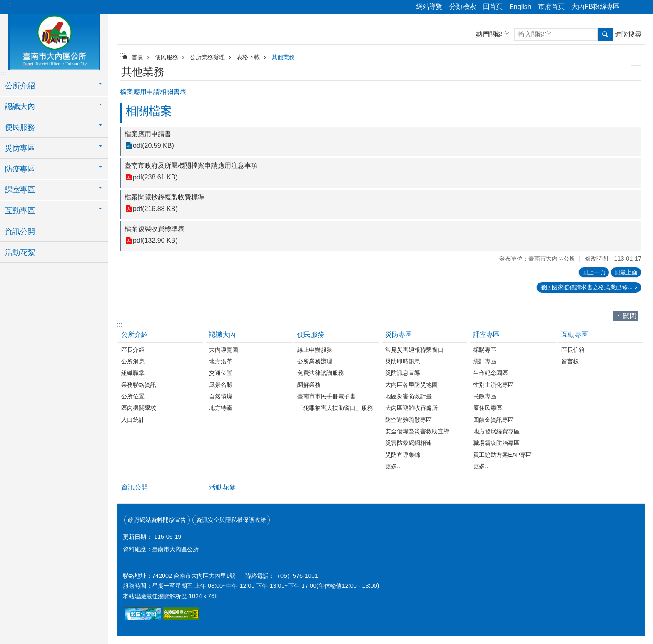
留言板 (570, 361)
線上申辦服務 (315, 350)
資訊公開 (20, 231)
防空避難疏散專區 (409, 420)
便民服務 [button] (20, 127)
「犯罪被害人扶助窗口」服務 (335, 408)
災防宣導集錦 (403, 455)
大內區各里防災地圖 (411, 385)
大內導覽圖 (224, 350)
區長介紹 (133, 350)
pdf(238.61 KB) (155, 177)
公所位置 (133, 396)
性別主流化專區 (493, 385)
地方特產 (221, 408)
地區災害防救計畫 (409, 396)
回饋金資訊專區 (493, 420)
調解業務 (309, 385)
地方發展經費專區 (496, 431)
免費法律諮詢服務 (321, 373)
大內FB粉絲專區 (596, 6)
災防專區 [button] (20, 148)
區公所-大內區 (54, 40)
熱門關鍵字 (493, 34)
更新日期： (137, 537)
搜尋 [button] (605, 35)
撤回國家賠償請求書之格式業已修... (586, 287)
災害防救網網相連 (409, 443)
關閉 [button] (630, 316)
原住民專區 (488, 408)
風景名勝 (221, 385)
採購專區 (485, 350)
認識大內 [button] (20, 107)
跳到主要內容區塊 (4, 4)
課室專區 (486, 334)
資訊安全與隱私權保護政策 (231, 520)
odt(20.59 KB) (153, 145)
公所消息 (133, 361)
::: (9, 5)
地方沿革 (221, 361)
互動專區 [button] (20, 211)
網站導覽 (429, 6)
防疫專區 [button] (20, 169)
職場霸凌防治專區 (496, 443)
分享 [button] (630, 7)
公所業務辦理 (207, 57)
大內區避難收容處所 (411, 408)
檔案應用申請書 (148, 134)
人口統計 (133, 420)
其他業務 (283, 57)
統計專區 (485, 361)
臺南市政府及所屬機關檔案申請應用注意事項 (191, 165)
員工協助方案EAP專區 (502, 455)
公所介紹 (135, 334)
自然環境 (221, 396)
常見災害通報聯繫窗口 (414, 350)
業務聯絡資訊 (139, 385)
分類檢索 (463, 6)
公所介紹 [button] (20, 86)
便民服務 (167, 57)
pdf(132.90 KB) (155, 240)
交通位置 (221, 373)
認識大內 (222, 334)
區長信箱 (573, 350)
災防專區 (399, 334)
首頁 (137, 57)
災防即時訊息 (403, 361)
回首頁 (493, 6)
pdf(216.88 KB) (155, 209)
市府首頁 (551, 6)
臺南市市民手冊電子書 (326, 396)
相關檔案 (149, 111)
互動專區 (575, 334)
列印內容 (636, 71)
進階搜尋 (628, 34)
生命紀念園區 (491, 373)
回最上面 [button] (626, 272)
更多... (394, 466)
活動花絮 (20, 252)
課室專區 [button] (20, 190)
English (520, 7)
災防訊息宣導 (403, 373)
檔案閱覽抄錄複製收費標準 (164, 197)
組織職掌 (133, 373)
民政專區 (485, 396)
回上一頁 (594, 272)
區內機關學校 (139, 408)
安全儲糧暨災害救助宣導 (417, 431)
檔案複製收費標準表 (155, 229)
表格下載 (248, 57)
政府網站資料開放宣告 (157, 520)
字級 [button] (642, 7)
